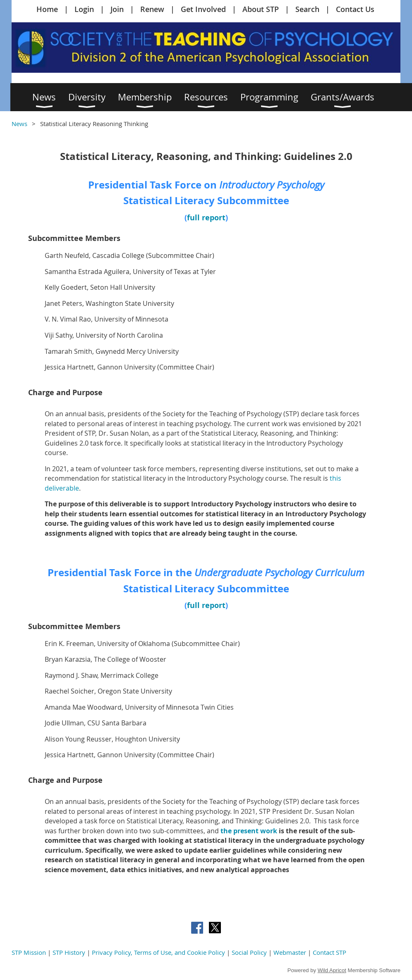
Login (84, 9)
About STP (261, 9)
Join (117, 9)
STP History (69, 952)
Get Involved (203, 9)
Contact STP (329, 952)
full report (206, 218)
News (19, 124)
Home (47, 9)
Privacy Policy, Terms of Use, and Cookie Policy (158, 952)
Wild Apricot (332, 970)
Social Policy (249, 952)
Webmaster (290, 952)
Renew (152, 9)
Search (307, 9)
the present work (249, 831)
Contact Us (355, 9)
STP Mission (29, 952)
